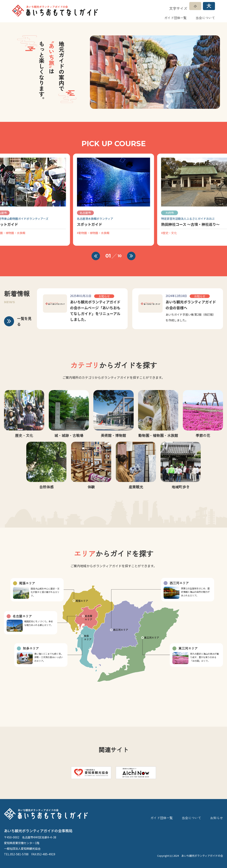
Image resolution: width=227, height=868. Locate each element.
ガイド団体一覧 (175, 18)
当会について (205, 18)
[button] (96, 256)
